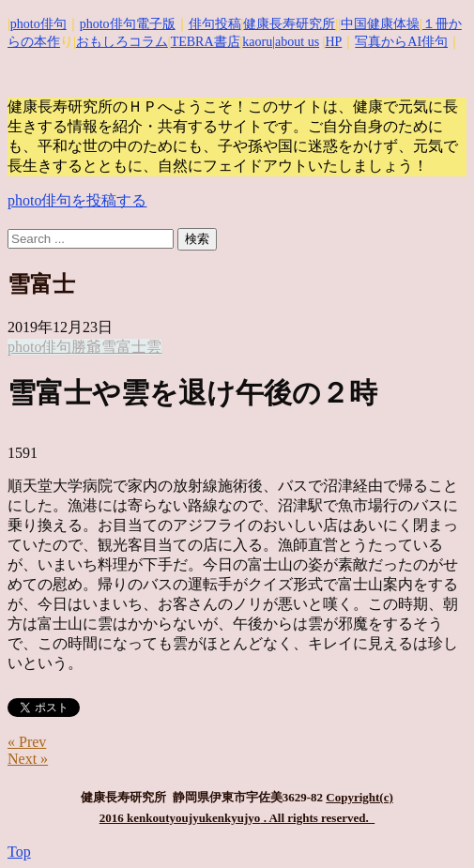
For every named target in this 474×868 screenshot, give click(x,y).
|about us (296, 42)
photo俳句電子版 (128, 24)
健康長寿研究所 (289, 24)
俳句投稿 (215, 24)
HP (333, 42)
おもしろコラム (122, 42)
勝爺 (86, 347)
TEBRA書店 (206, 42)
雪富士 (124, 347)
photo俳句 (38, 24)
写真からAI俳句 (401, 42)
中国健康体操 (380, 24)
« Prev (27, 742)
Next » (28, 759)
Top (19, 852)
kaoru (257, 42)
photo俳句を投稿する (77, 200)
